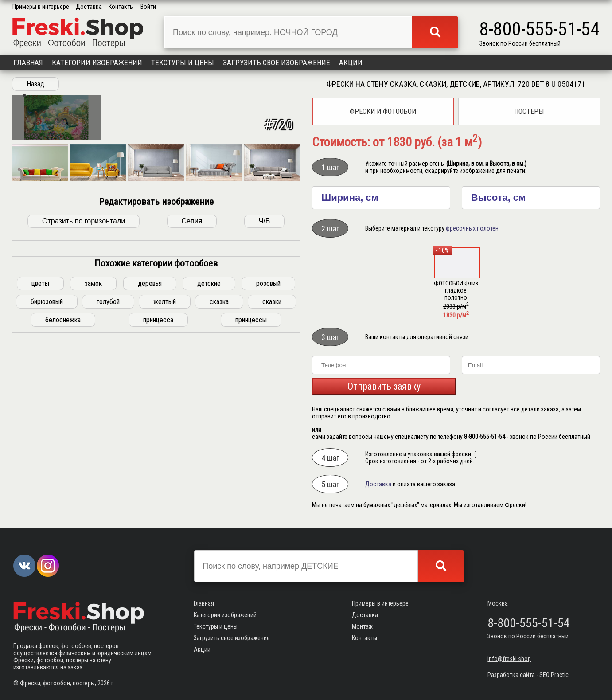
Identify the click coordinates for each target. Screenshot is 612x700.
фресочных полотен (472, 228)
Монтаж (362, 626)
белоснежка (63, 475)
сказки (272, 457)
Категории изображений (97, 63)
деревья (150, 439)
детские (209, 439)
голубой (108, 457)
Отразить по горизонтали (84, 377)
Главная (28, 63)
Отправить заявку (384, 386)
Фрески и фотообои (383, 111)
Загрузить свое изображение (277, 63)
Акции (351, 63)
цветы (40, 439)
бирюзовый (47, 457)
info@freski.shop (509, 659)
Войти (148, 7)
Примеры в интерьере (41, 7)
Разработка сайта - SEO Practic (528, 675)
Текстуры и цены (183, 63)
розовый (268, 439)
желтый (165, 457)
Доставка (89, 7)
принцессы (251, 475)
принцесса (158, 475)
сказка (219, 457)
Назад (35, 84)
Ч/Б (265, 377)
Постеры (529, 111)
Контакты (121, 7)
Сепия (192, 377)
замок (93, 439)
